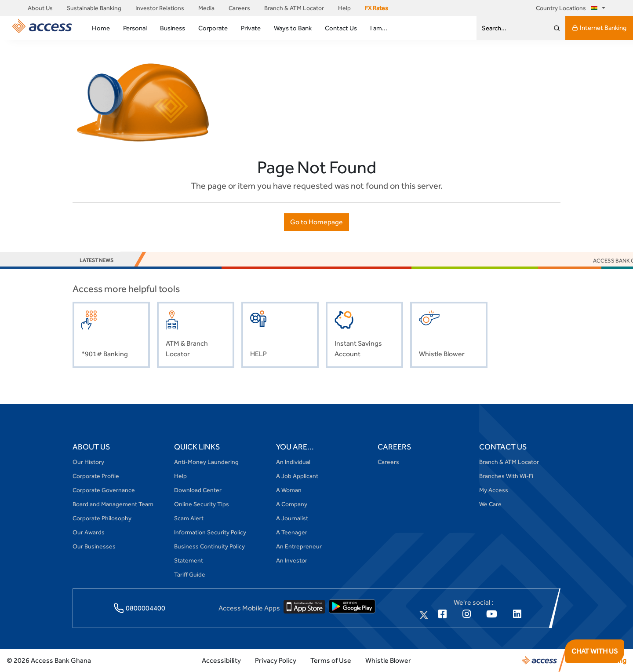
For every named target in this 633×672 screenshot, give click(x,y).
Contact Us (341, 28)
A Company (292, 504)
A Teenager (292, 532)
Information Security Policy (210, 532)
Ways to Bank (293, 28)
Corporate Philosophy (102, 518)
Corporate (213, 28)
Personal (135, 28)
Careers (239, 8)
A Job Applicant (297, 476)
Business (173, 28)
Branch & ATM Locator (294, 8)
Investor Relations (160, 8)
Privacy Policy (276, 660)
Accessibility (221, 660)
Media (206, 8)
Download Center (198, 490)
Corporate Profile (96, 476)
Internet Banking (599, 28)
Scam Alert (189, 518)
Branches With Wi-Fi (506, 476)
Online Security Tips (202, 504)
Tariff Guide (190, 574)
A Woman (289, 490)
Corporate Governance (104, 490)
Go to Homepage (316, 222)
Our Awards (89, 532)
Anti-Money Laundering (206, 462)
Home (101, 28)
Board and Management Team (113, 504)
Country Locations (568, 8)
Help (344, 8)
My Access (494, 490)
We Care (490, 504)
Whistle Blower (388, 660)
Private (251, 28)
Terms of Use (331, 660)
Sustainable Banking (94, 8)
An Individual (293, 462)
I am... (379, 28)
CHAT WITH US (595, 651)
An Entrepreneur (299, 546)
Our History (88, 462)
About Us (40, 8)
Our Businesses (94, 546)
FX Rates (377, 8)
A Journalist (292, 518)
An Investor (292, 560)
